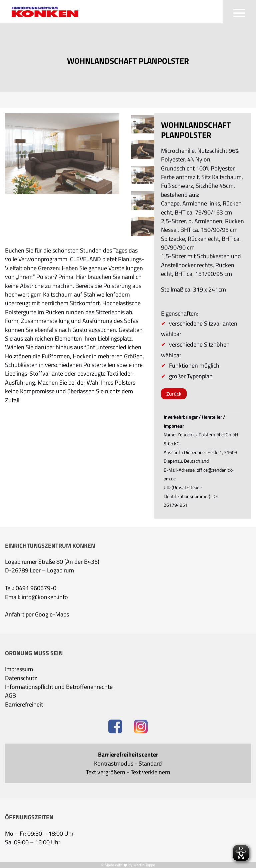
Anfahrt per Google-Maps (37, 614)
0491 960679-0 (36, 588)
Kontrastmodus (114, 764)
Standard (150, 764)
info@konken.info (45, 597)
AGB (10, 696)
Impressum (19, 669)
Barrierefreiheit (24, 705)
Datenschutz (21, 678)
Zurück (174, 394)
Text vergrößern (106, 772)
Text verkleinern (150, 772)
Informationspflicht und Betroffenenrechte (59, 687)
